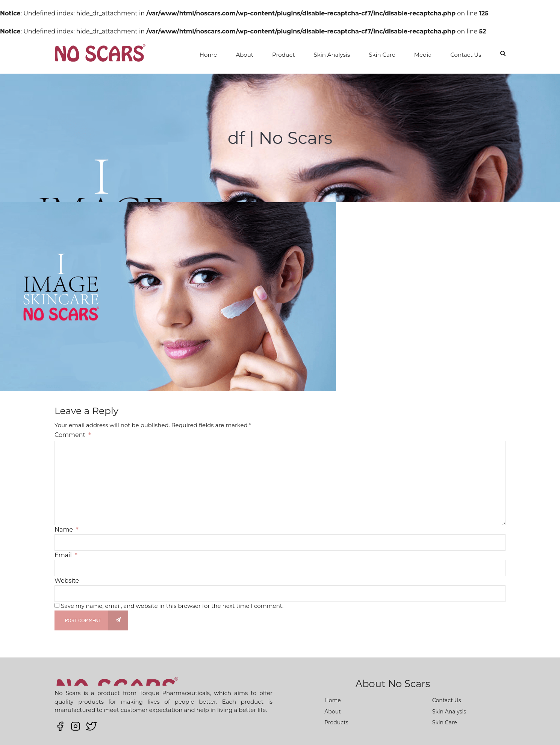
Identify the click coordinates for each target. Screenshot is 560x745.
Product (284, 55)
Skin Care (382, 55)
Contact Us (466, 55)
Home (208, 55)
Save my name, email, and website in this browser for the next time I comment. (172, 606)
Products (336, 722)
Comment (73, 435)
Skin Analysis (332, 55)
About (244, 55)
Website (67, 581)
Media (423, 55)
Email (66, 555)
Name (67, 530)
